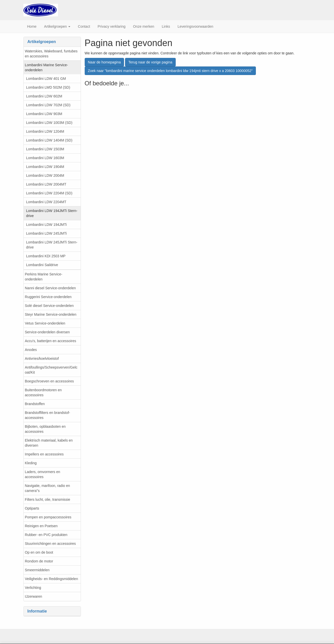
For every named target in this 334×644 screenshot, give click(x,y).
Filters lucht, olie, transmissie (48, 499)
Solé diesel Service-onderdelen (49, 306)
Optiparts (32, 508)
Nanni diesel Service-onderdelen (50, 288)
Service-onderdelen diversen (47, 332)
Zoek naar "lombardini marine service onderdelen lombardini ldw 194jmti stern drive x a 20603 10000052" (170, 71)
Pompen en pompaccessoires (48, 517)
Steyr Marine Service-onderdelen (51, 314)
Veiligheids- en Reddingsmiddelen (52, 579)
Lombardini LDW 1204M (45, 131)
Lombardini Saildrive (42, 265)
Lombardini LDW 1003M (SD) (49, 123)
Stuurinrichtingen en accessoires (50, 544)
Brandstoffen (35, 404)
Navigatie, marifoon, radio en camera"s (48, 488)
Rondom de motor (39, 561)
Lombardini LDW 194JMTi (47, 225)
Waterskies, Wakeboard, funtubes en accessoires (51, 54)
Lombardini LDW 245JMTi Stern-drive (52, 245)
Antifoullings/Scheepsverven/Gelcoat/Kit (51, 370)
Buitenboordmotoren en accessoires (43, 392)
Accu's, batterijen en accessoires (51, 341)
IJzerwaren (34, 596)
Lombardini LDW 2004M (45, 175)
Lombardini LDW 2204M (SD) (49, 193)
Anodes (31, 350)
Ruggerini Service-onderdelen (48, 297)
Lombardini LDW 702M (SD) (48, 105)
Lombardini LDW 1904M (45, 167)
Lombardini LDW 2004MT (46, 184)
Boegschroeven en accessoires (50, 381)
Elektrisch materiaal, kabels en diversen (49, 443)
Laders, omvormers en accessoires (43, 474)
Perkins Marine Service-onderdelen (44, 277)
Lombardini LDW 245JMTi (47, 233)
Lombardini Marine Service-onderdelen (47, 67)
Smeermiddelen (37, 570)
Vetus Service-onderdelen (45, 323)
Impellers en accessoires (44, 454)
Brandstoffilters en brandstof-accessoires (48, 415)
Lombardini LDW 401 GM (46, 79)
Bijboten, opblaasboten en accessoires (45, 429)
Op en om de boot (39, 552)
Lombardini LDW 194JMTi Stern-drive (52, 213)
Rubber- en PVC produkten (46, 535)
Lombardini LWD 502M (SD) (48, 87)
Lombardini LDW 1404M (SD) (49, 140)
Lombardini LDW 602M (44, 96)
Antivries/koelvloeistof (42, 359)
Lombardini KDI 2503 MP (46, 256)
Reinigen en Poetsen (41, 526)
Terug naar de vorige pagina (150, 62)
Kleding (31, 463)
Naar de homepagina (104, 62)
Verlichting (33, 588)
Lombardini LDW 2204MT (46, 202)
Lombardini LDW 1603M (45, 158)
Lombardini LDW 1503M (45, 149)
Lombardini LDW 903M (44, 114)
